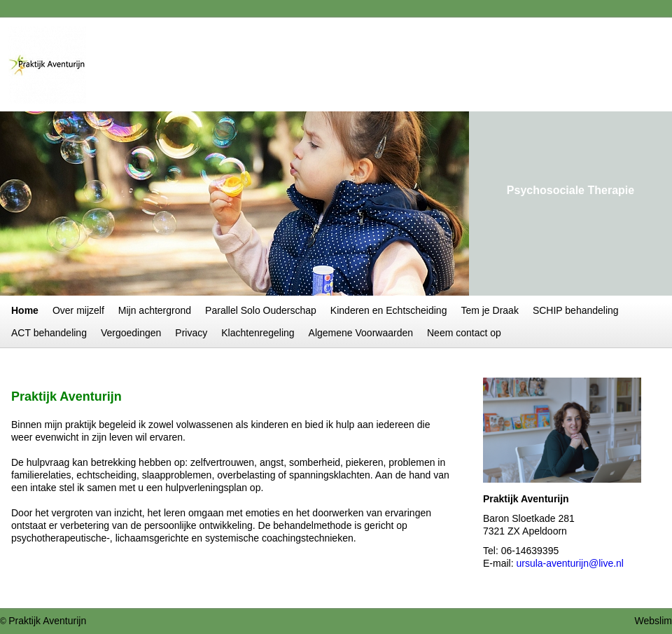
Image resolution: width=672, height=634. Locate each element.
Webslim (653, 621)
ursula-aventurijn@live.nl (570, 563)
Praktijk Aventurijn (47, 621)
